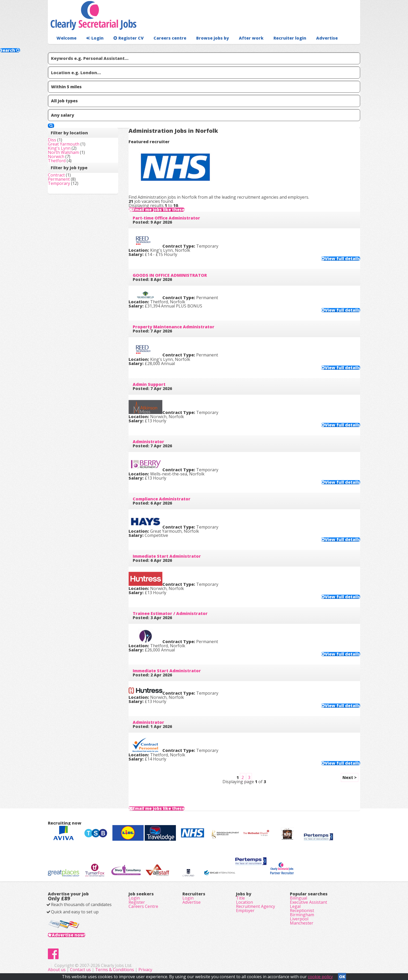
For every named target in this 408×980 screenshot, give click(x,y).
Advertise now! (69, 935)
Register (137, 902)
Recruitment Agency (256, 906)
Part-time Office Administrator (166, 218)
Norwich (56, 156)
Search (10, 50)
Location (244, 902)
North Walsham (63, 152)
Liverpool (299, 919)
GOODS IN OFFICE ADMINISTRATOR (170, 275)
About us (57, 970)
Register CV (129, 38)
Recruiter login (290, 38)
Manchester (302, 923)
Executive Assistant (308, 902)
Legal (295, 906)
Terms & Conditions (115, 970)
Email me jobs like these (159, 210)
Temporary (59, 183)
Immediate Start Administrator (167, 556)
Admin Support (149, 384)
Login (95, 38)
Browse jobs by (213, 38)
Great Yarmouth (64, 144)
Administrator (148, 442)
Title (240, 898)
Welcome (66, 38)
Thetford (57, 161)
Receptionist (302, 910)
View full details (342, 259)
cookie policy (320, 977)
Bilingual (298, 898)
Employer (245, 910)
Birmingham (302, 915)
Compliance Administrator (162, 499)
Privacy (145, 970)
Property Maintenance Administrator (174, 327)
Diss (52, 140)
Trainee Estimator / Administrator (170, 613)
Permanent (59, 179)
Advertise (327, 38)
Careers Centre (143, 906)
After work (251, 38)
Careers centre (170, 38)
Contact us (81, 970)
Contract (56, 175)
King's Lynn (59, 148)
